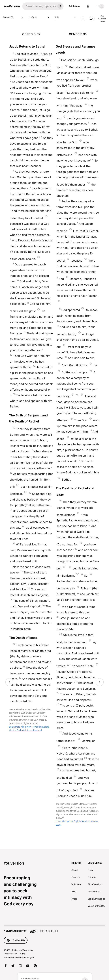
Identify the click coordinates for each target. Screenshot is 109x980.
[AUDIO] (83, 19)
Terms (22, 954)
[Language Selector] (88, 6)
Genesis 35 (13, 17)
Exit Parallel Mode (102, 19)
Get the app (74, 6)
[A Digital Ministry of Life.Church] (54, 930)
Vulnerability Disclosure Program (19, 957)
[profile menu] (99, 6)
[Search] (39, 6)
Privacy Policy (10, 954)
